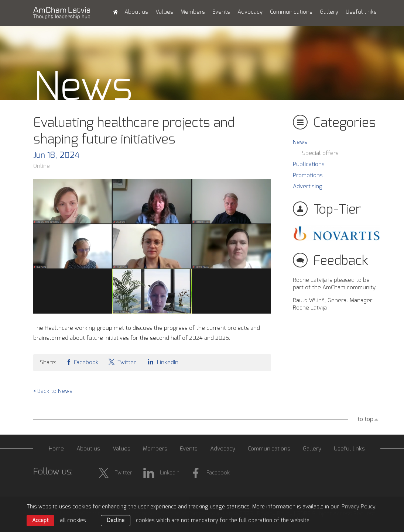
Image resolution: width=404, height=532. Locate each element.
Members (193, 12)
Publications (309, 164)
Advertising (308, 186)
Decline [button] (116, 521)
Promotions (308, 175)
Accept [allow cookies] (40, 521)
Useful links (361, 12)
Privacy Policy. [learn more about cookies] (359, 507)
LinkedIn (162, 362)
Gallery (329, 12)
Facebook (82, 362)
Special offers (320, 153)
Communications (291, 12)
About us (136, 12)
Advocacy (250, 12)
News (300, 142)
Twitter (122, 362)
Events (221, 12)
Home (56, 449)
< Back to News (53, 391)
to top (365, 419)
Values (164, 12)
